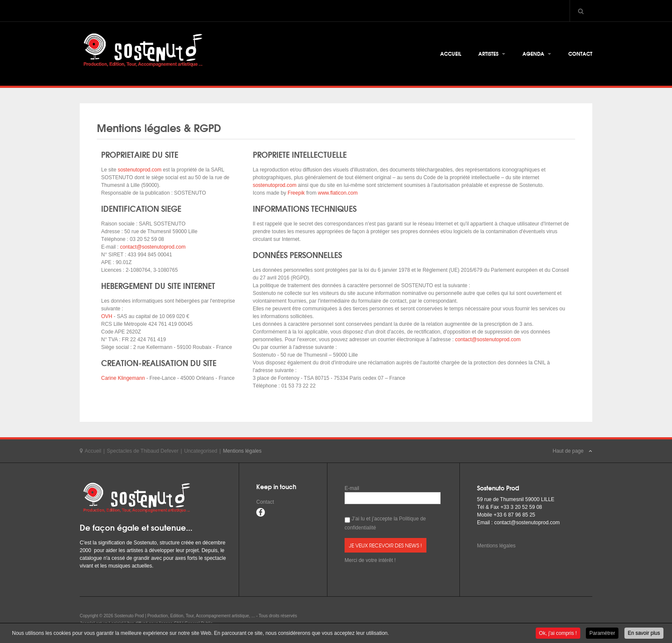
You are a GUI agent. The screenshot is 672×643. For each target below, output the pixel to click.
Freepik (296, 193)
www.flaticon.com (338, 193)
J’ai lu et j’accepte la (385, 523)
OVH (107, 316)
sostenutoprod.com (139, 170)
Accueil (451, 53)
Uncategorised (201, 451)
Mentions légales (496, 546)
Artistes (492, 53)
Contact (580, 53)
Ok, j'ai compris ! (558, 634)
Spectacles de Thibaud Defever (142, 451)
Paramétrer (602, 634)
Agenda (537, 53)
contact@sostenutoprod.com (153, 247)
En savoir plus (644, 634)
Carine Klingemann (123, 378)
